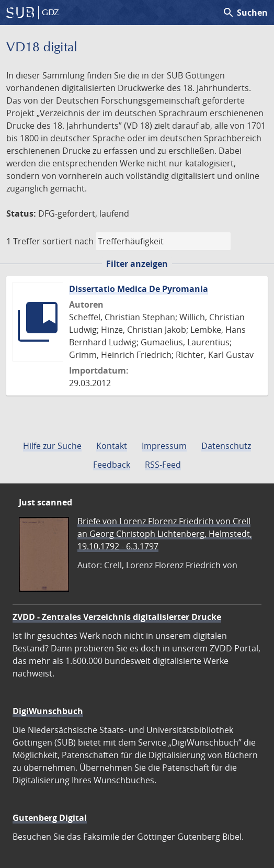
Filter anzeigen (137, 264)
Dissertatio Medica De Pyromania (139, 289)
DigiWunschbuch (48, 711)
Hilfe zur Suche (52, 446)
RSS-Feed (163, 465)
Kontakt (112, 446)
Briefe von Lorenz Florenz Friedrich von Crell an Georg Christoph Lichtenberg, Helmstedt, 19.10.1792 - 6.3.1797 (165, 534)
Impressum (164, 446)
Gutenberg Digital (50, 818)
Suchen (245, 13)
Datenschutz (226, 446)
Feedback (112, 465)
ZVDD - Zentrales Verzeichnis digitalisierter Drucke (117, 617)
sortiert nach (68, 241)
